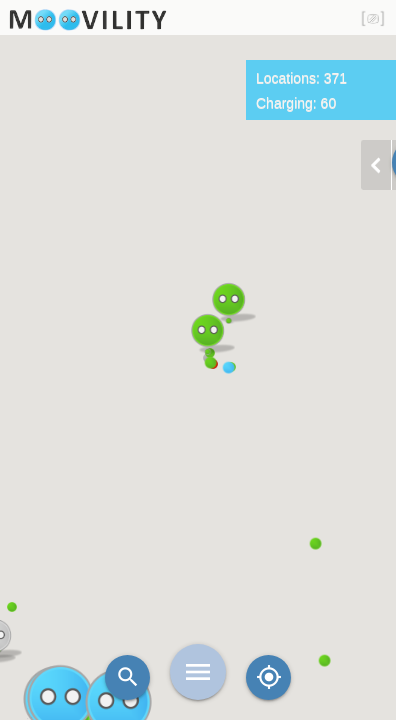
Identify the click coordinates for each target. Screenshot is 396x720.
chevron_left (376, 165)
